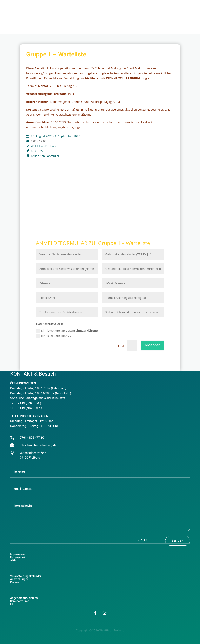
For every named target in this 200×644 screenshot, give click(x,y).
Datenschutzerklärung (82, 331)
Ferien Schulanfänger (45, 156)
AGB (68, 336)
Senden (178, 541)
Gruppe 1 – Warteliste (124, 243)
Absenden (152, 345)
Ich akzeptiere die (67, 331)
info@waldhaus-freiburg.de (38, 445)
